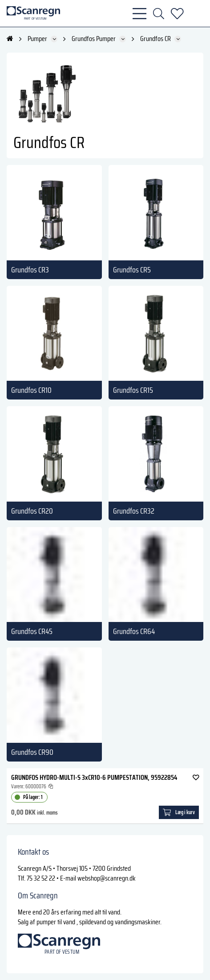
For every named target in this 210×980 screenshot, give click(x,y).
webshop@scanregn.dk (107, 878)
